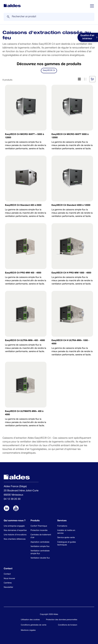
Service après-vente (66, 538)
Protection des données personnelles (62, 620)
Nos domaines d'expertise (15, 531)
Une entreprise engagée (14, 526)
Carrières (8, 583)
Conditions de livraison (68, 625)
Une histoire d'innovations (15, 535)
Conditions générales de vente (34, 625)
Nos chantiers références (15, 539)
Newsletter (8, 587)
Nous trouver (9, 579)
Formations (62, 526)
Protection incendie (39, 531)
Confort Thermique (39, 526)
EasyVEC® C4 (49, 71)
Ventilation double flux (40, 558)
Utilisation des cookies (30, 620)
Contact (7, 574)
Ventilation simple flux (40, 547)
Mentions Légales (28, 630)
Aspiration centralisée (40, 542)
